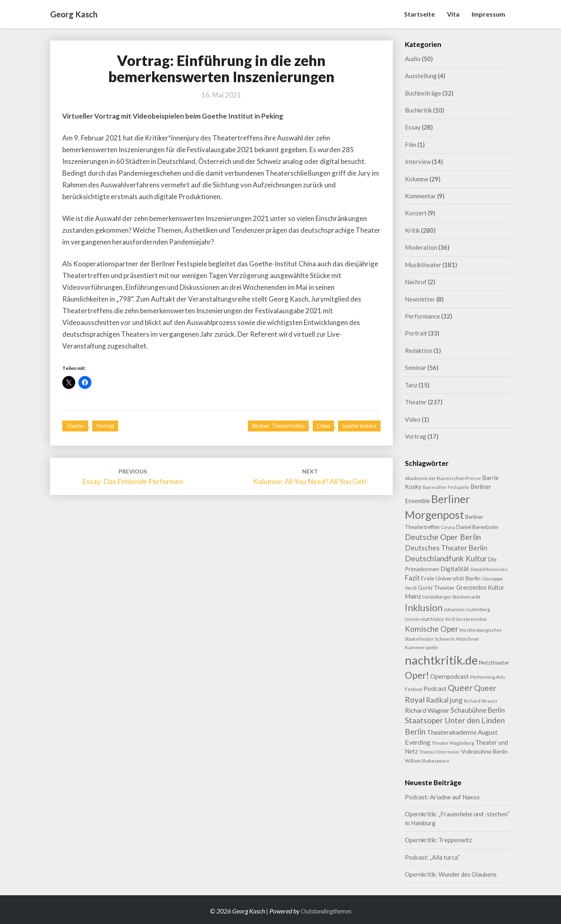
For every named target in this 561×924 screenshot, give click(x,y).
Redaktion (419, 350)
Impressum (488, 14)
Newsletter (420, 299)
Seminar (416, 367)
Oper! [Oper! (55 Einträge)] (417, 675)
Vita (453, 14)
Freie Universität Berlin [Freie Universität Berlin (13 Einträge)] (451, 578)
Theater (75, 426)
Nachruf (416, 282)
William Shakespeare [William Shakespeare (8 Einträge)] (427, 761)
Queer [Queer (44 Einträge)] (460, 688)
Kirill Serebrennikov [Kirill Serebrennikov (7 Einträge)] (466, 619)
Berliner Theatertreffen (278, 426)
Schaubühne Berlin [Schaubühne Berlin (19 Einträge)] (478, 710)
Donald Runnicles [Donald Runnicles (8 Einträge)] (489, 569)
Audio (413, 59)
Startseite (419, 14)
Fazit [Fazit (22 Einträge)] (412, 578)
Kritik (412, 230)
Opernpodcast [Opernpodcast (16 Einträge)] (450, 676)
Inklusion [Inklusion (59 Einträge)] (424, 608)
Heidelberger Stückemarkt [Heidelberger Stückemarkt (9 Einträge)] (451, 597)
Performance (422, 316)
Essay (413, 127)
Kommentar (420, 196)
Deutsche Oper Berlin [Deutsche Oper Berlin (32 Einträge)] (443, 537)
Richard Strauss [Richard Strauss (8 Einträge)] (481, 701)
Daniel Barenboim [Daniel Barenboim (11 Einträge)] (477, 527)
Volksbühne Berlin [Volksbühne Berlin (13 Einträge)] (484, 751)
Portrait (416, 333)
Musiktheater (423, 265)
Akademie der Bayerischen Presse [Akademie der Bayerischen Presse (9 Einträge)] (443, 478)
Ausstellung (421, 76)
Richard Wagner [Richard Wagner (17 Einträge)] (427, 710)
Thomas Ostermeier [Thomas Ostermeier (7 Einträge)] (439, 752)
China (323, 426)
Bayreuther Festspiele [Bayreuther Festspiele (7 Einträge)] (446, 487)
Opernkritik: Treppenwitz (438, 840)
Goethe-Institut (359, 426)
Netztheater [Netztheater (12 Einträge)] (494, 662)
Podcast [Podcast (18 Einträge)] (435, 688)
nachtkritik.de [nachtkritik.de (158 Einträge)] (441, 660)
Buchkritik (418, 110)
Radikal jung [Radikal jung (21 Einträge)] (444, 700)
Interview (418, 161)
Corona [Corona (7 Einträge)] (448, 527)
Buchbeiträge (423, 93)
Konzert (416, 213)
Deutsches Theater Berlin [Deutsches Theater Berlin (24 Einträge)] (446, 548)
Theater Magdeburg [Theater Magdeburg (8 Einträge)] (453, 743)
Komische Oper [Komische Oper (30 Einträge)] (432, 629)
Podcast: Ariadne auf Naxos (442, 797)
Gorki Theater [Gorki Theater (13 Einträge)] (436, 587)
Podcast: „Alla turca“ (432, 857)
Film (411, 144)
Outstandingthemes (326, 911)
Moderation (421, 247)
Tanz (411, 385)
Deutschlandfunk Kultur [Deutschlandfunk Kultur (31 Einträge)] (446, 558)
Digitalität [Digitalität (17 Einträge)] (455, 568)
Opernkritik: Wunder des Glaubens (451, 874)
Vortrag (105, 426)
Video (413, 419)
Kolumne (417, 179)
